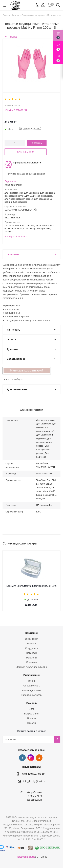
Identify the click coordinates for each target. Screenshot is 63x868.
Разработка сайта (26, 857)
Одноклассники (39, 758)
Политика (32, 662)
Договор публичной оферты (31, 667)
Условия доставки (31, 690)
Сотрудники (32, 648)
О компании (32, 639)
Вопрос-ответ (32, 714)
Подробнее (11, 181)
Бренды (32, 718)
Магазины (31, 658)
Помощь (31, 681)
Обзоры (32, 723)
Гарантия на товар (32, 695)
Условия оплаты (32, 686)
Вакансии (32, 653)
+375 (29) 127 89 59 (33, 774)
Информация (32, 675)
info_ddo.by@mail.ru (34, 781)
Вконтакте (22, 758)
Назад (11, 37)
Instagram (31, 758)
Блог (31, 709)
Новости (31, 644)
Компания (32, 633)
